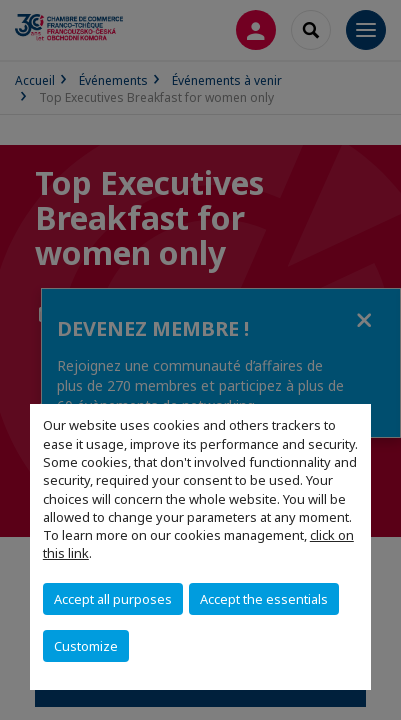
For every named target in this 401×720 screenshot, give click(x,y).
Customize (86, 646)
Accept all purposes (113, 599)
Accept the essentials (264, 599)
